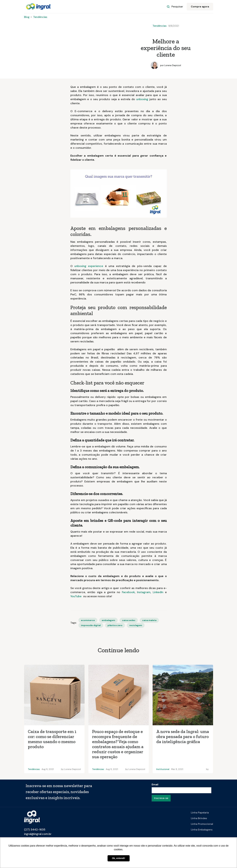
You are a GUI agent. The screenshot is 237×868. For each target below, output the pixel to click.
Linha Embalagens (202, 830)
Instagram (144, 592)
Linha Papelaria (200, 813)
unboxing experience (89, 266)
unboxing (142, 99)
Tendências (40, 17)
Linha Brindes (199, 818)
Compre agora (200, 7)
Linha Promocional (202, 824)
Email (155, 784)
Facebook (128, 592)
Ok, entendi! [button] (118, 858)
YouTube (77, 596)
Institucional (163, 769)
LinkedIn (159, 592)
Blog (27, 17)
